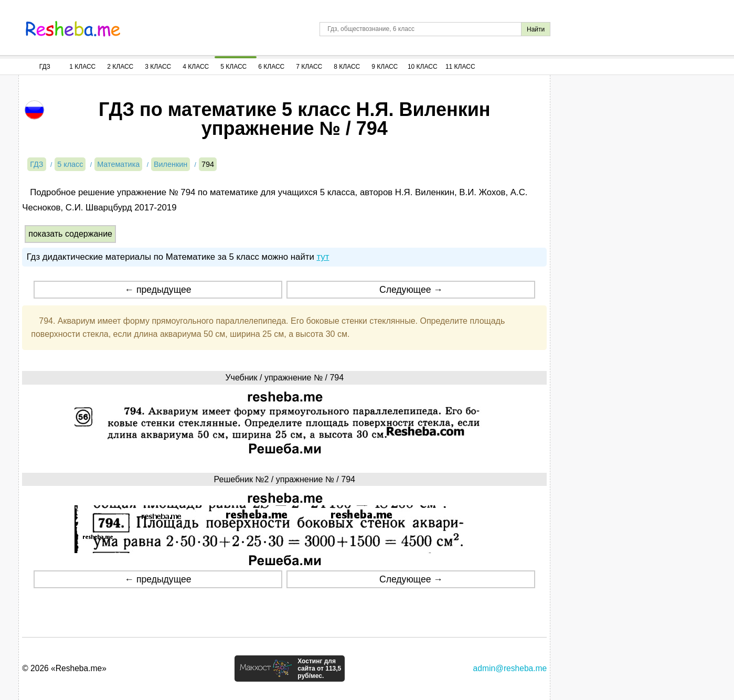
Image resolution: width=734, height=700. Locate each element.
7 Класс (309, 67)
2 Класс (120, 67)
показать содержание (70, 234)
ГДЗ (45, 67)
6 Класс (271, 67)
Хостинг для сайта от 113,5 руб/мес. (319, 669)
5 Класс (233, 67)
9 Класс (385, 67)
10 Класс (423, 67)
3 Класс (158, 67)
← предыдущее (158, 290)
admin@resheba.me (510, 668)
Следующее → (411, 290)
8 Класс (347, 67)
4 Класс (196, 67)
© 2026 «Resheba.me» (64, 668)
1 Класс (82, 67)
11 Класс (460, 67)
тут (323, 257)
